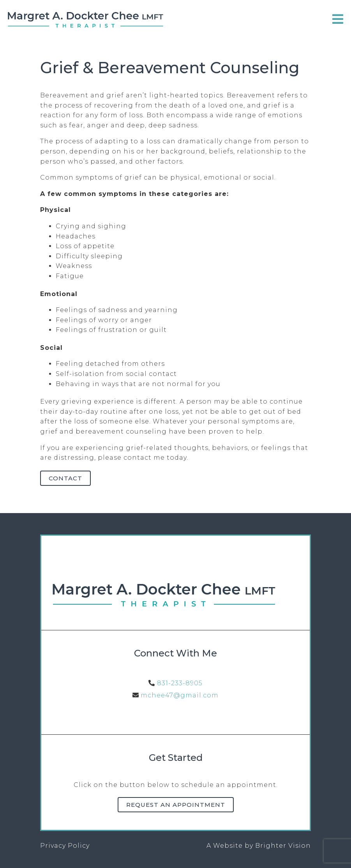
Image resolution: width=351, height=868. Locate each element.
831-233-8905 (180, 683)
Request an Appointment (176, 805)
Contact (65, 478)
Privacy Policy (65, 846)
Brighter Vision (283, 846)
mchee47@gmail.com (180, 695)
